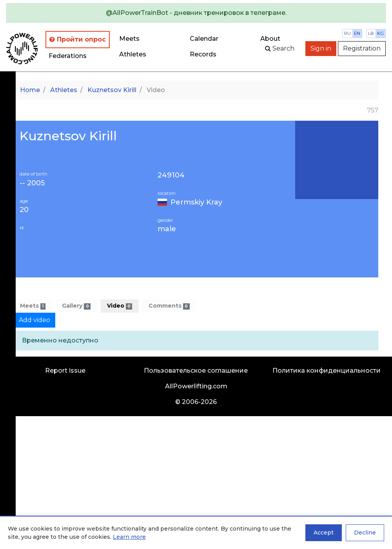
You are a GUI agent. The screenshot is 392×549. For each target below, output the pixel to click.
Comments (169, 306)
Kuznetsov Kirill (112, 90)
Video (120, 306)
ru (348, 33)
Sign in (321, 48)
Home (30, 90)
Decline (365, 533)
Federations (68, 56)
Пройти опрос (78, 39)
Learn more (129, 537)
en (357, 33)
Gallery (76, 306)
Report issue (65, 371)
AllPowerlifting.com (196, 386)
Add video (34, 320)
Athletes (133, 54)
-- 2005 (32, 183)
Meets (129, 39)
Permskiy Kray (196, 202)
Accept (324, 533)
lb (371, 33)
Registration (362, 48)
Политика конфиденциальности (327, 371)
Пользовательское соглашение (196, 371)
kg (380, 33)
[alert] (196, 13)
